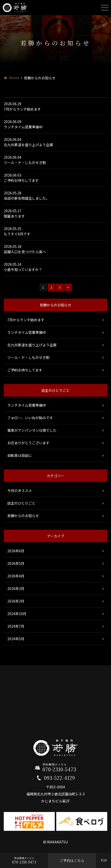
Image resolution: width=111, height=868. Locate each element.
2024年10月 (17, 614)
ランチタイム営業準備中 (27, 332)
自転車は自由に (20, 455)
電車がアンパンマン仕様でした (32, 430)
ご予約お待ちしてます (25, 370)
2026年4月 (16, 576)
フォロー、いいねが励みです (30, 418)
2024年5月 (16, 639)
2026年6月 (16, 551)
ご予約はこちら (72, 860)
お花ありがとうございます (28, 443)
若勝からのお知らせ (23, 516)
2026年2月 (16, 601)
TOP (104, 860)
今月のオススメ (20, 491)
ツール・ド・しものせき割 (28, 357)
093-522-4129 (59, 778)
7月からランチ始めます (26, 320)
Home (14, 78)
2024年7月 (16, 626)
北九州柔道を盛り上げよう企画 (32, 345)
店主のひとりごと (21, 503)
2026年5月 (16, 563)
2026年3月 (16, 588)
